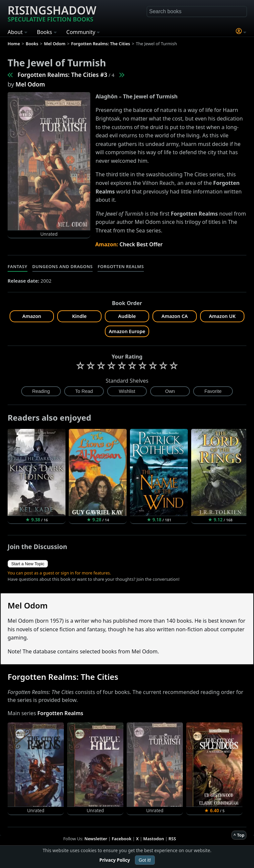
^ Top (239, 835)
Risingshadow (52, 13)
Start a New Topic (28, 564)
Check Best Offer (141, 244)
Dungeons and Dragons (63, 266)
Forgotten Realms (121, 266)
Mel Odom (30, 84)
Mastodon (154, 839)
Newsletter (96, 839)
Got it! (145, 860)
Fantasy (18, 266)
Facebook (122, 839)
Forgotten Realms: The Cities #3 (62, 75)
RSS (172, 839)
